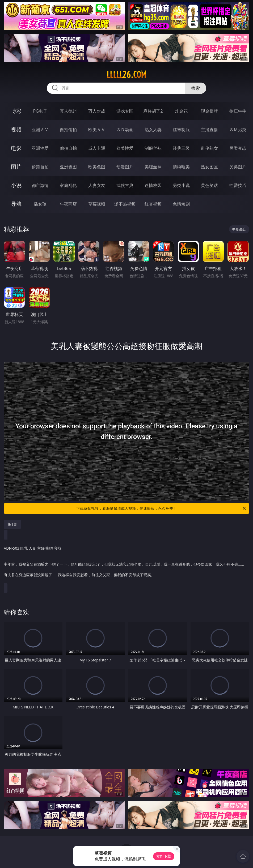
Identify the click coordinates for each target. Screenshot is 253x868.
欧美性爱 (125, 148)
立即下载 (164, 856)
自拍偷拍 (68, 130)
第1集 (12, 524)
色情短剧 (181, 204)
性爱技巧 (238, 185)
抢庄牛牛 (238, 111)
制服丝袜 (153, 148)
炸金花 (181, 111)
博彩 (16, 111)
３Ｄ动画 (125, 130)
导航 (16, 204)
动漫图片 (125, 167)
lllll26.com (126, 75)
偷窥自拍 (40, 167)
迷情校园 (153, 185)
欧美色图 (97, 167)
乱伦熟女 (209, 148)
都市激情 (40, 185)
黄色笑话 (209, 185)
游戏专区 (125, 111)
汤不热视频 (125, 204)
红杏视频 (153, 204)
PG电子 (40, 111)
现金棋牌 (209, 111)
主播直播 (209, 130)
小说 (16, 185)
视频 (16, 129)
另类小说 (181, 185)
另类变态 (238, 148)
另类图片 (238, 167)
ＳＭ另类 (238, 130)
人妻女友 (97, 185)
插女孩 (40, 204)
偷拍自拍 (68, 148)
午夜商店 (68, 204)
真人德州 (68, 111)
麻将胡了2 (153, 111)
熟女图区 (209, 167)
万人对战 (97, 111)
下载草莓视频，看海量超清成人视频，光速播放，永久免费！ (161, 508)
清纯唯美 (181, 167)
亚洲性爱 (40, 148)
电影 (16, 148)
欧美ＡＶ (97, 130)
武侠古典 (125, 185)
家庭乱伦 (68, 185)
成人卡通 (97, 148)
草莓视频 (97, 204)
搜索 (196, 88)
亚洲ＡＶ (40, 130)
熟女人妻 (153, 130)
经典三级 (181, 148)
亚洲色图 (68, 167)
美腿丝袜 (153, 167)
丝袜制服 (181, 130)
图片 (16, 167)
